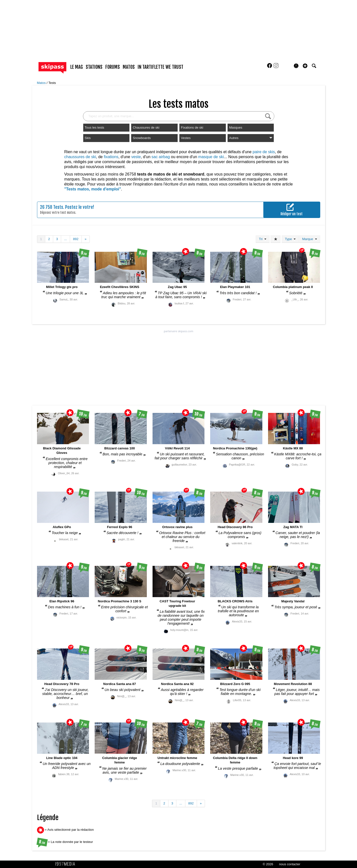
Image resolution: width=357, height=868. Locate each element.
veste (136, 157)
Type (290, 239)
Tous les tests (95, 127)
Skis (88, 138)
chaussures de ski (80, 157)
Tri (263, 239)
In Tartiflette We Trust (160, 67)
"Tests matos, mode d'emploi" (93, 189)
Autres (251, 138)
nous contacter (290, 864)
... (65, 239)
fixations (111, 157)
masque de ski (211, 157)
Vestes (186, 138)
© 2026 (268, 864)
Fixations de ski (192, 127)
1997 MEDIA (67, 864)
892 (76, 239)
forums (113, 67)
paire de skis (264, 152)
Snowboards (142, 138)
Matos (42, 83)
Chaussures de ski (146, 127)
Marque (309, 239)
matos (129, 67)
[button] (305, 66)
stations (94, 67)
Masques (236, 127)
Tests (52, 83)
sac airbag (161, 157)
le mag (77, 67)
